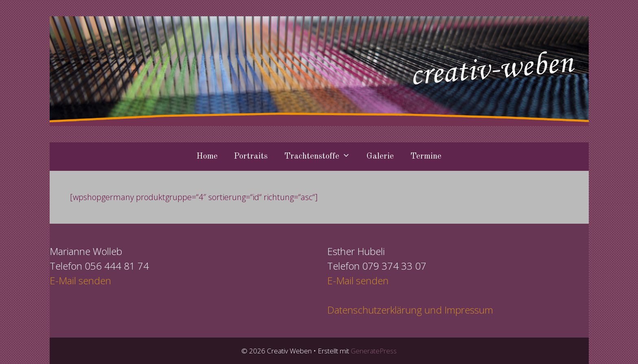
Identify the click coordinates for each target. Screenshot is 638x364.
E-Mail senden (80, 280)
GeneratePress (374, 351)
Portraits (251, 156)
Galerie (380, 156)
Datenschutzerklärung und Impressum (410, 310)
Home (207, 156)
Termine (426, 156)
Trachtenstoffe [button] (321, 157)
